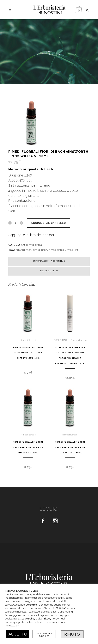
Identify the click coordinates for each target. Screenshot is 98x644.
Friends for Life (79, 340)
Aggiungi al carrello (49, 223)
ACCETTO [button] (18, 634)
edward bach (24, 250)
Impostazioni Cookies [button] (44, 635)
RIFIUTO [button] (72, 634)
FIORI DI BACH (61, 340)
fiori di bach (40, 250)
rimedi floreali (57, 250)
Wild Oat (73, 250)
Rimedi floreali (35, 245)
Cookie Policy (28, 619)
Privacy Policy (51, 619)
